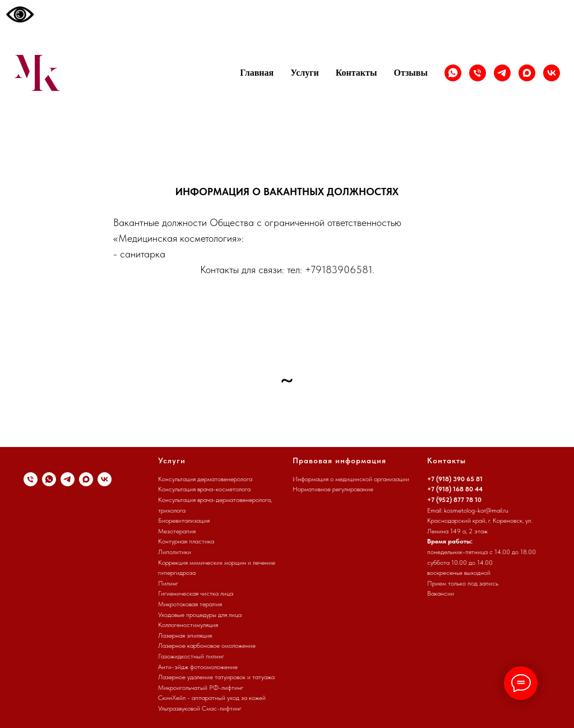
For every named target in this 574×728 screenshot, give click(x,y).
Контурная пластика (186, 541)
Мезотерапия (177, 531)
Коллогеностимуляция (188, 625)
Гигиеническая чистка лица (196, 593)
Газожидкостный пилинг (191, 656)
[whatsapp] (453, 73)
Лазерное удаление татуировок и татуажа (216, 677)
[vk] (552, 73)
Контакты (357, 73)
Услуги (305, 73)
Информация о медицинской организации (351, 479)
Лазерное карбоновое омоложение (207, 646)
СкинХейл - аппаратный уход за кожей (212, 698)
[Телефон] (478, 73)
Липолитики (175, 552)
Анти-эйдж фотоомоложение (198, 667)
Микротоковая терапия (190, 604)
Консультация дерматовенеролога (205, 479)
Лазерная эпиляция (185, 635)
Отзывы (411, 73)
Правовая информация (339, 460)
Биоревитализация (184, 520)
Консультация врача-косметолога (204, 489)
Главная (257, 73)
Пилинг (168, 583)
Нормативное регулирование (333, 489)
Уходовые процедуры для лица (200, 615)
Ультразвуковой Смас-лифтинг (200, 708)
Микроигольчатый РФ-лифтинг (201, 688)
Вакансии (441, 593)
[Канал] (502, 73)
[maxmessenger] (527, 73)
